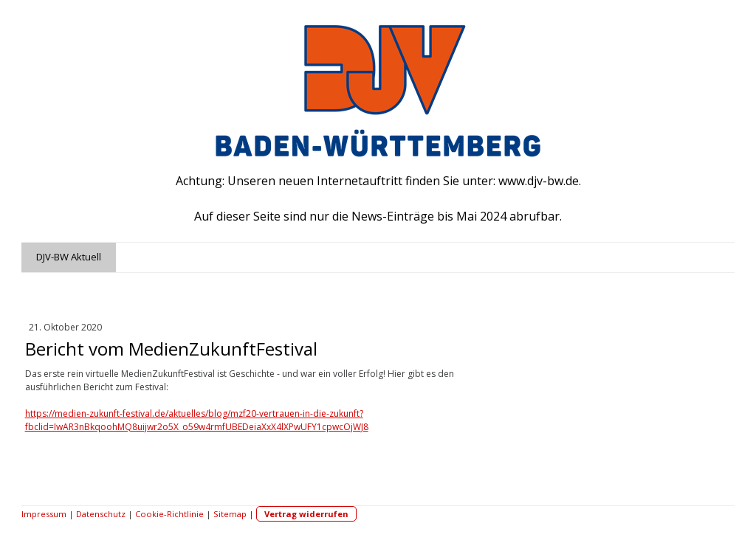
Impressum (44, 514)
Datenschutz (101, 514)
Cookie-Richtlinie (169, 514)
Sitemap (230, 514)
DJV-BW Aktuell (69, 257)
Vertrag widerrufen (306, 514)
